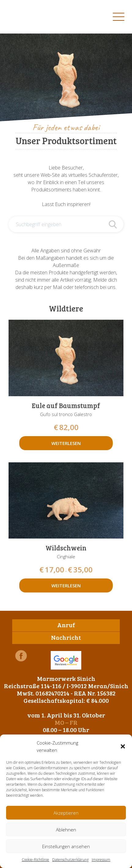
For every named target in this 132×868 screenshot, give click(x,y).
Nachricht (66, 637)
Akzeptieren (66, 813)
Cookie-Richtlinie (35, 860)
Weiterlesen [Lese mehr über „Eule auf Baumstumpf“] (66, 443)
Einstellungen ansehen (66, 846)
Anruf (66, 625)
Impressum (101, 860)
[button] (123, 746)
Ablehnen (66, 830)
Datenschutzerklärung (70, 860)
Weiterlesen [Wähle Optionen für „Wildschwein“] (66, 585)
